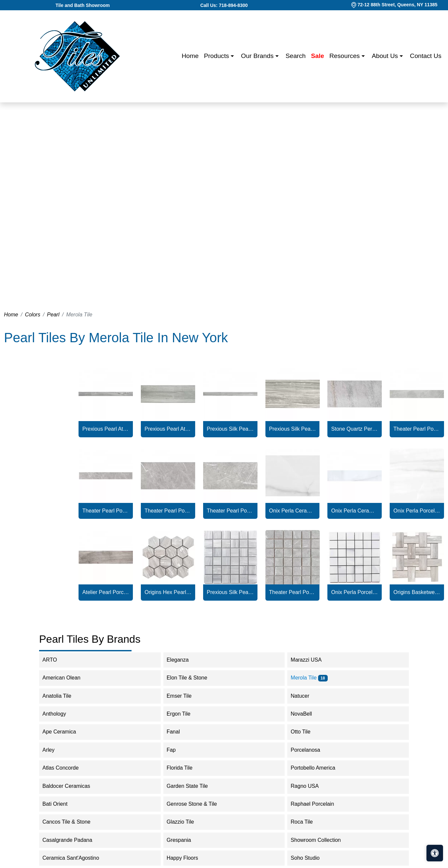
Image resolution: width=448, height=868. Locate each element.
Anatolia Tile (62, 696)
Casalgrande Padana (72, 840)
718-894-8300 (233, 5)
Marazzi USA (310, 660)
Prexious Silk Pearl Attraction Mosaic (230, 592)
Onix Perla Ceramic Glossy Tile (292, 511)
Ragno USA (309, 786)
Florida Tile (184, 768)
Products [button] (217, 56)
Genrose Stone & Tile (197, 804)
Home (190, 56)
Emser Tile (185, 696)
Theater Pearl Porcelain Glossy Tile (168, 511)
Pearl (53, 315)
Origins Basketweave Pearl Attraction (417, 592)
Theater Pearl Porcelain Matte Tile (230, 511)
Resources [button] (345, 56)
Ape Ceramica (65, 732)
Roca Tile (306, 822)
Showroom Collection (320, 840)
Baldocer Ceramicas (72, 786)
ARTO (54, 660)
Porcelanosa (310, 750)
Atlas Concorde (66, 768)
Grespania (184, 840)
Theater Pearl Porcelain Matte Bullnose (106, 511)
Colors (32, 315)
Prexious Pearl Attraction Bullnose (106, 429)
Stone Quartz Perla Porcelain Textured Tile (355, 429)
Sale (318, 56)
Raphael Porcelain (317, 804)
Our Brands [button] (258, 56)
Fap (176, 750)
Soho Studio (310, 858)
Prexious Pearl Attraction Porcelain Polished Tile (168, 429)
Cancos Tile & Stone (72, 822)
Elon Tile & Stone (193, 678)
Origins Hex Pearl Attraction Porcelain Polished (168, 592)
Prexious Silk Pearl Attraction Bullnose (230, 429)
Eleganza (183, 660)
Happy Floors (188, 858)
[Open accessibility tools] (435, 853)
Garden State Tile (193, 786)
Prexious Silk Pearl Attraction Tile (292, 429)
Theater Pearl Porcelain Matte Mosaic (292, 592)
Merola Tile (309, 678)
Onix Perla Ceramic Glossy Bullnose (355, 511)
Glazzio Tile (186, 822)
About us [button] (386, 56)
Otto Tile (305, 732)
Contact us (426, 56)
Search (296, 56)
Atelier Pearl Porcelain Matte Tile (106, 592)
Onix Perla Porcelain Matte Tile (417, 511)
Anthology (58, 714)
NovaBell (306, 714)
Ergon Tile (183, 714)
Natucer (304, 696)
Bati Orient (59, 804)
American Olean (66, 678)
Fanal (178, 732)
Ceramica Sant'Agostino (76, 858)
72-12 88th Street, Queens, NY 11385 (397, 5)
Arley (54, 750)
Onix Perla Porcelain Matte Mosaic (355, 592)
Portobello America (317, 768)
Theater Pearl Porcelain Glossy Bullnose (417, 429)
